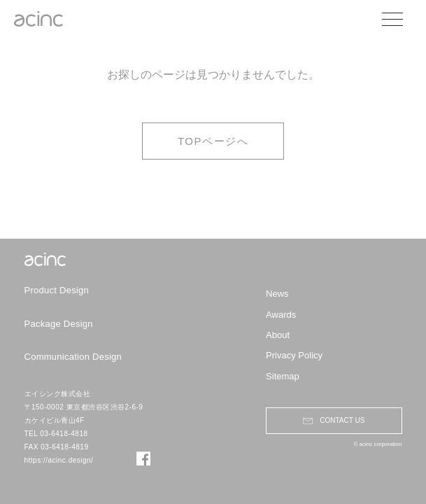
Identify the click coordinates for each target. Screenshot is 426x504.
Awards (281, 315)
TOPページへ (213, 141)
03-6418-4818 (64, 434)
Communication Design (73, 357)
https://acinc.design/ (59, 460)
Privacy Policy (294, 355)
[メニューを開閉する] (401, 19)
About (278, 335)
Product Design (57, 290)
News (277, 294)
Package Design (59, 324)
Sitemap (283, 376)
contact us (342, 420)
